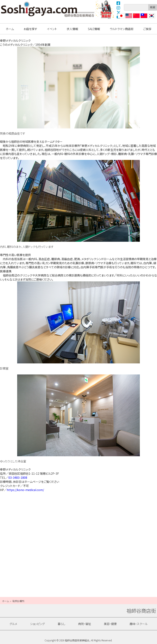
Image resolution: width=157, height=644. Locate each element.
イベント (52, 29)
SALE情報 (94, 29)
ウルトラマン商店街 (105, 10)
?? (149, 18)
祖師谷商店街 (48, 9)
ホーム (10, 29)
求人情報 (72, 29)
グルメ (13, 624)
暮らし (62, 624)
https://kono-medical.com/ (25, 490)
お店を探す (30, 29)
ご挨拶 (147, 29)
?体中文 (136, 18)
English (129, 18)
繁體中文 (144, 18)
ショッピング (37, 624)
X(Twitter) (119, 12)
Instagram (119, 8)
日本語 (121, 18)
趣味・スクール (139, 624)
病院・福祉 (85, 624)
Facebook (119, 3)
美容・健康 (110, 624)
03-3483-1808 (18, 478)
